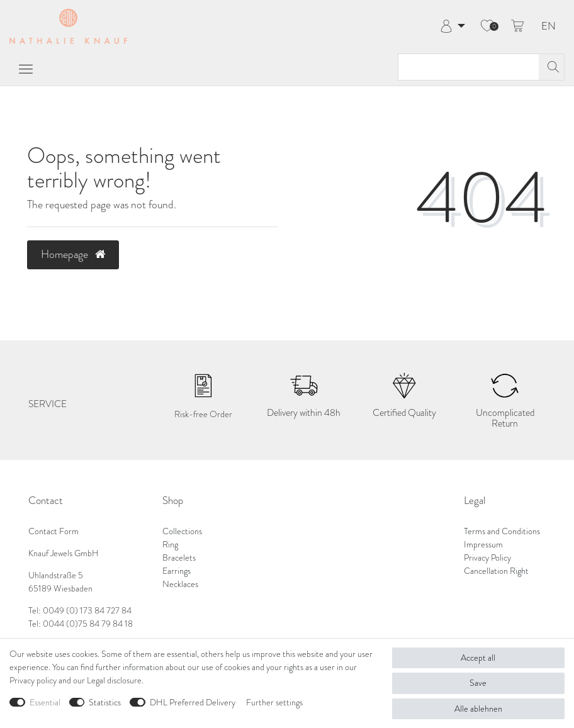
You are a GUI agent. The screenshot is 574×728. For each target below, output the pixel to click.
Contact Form (53, 531)
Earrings (177, 571)
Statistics (105, 703)
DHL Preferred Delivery (193, 703)
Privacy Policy (487, 558)
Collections (182, 531)
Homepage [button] (73, 254)
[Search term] (469, 67)
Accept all (478, 658)
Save (478, 683)
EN (549, 27)
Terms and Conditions (502, 531)
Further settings (274, 703)
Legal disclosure (114, 680)
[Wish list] (487, 26)
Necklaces (180, 584)
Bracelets (179, 558)
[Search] (551, 67)
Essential (45, 703)
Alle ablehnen (478, 709)
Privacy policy (33, 680)
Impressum (483, 545)
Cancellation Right (496, 571)
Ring (170, 545)
